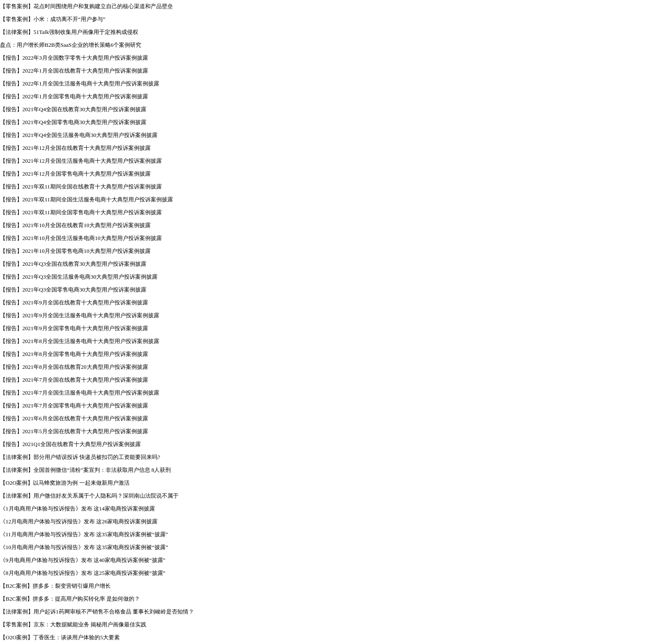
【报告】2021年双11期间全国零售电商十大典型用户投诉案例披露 (81, 212)
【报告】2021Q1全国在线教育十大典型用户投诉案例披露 (70, 444)
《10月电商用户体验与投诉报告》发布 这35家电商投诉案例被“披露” (84, 547)
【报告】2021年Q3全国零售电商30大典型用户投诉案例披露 (73, 290)
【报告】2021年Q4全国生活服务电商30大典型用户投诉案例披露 (79, 135)
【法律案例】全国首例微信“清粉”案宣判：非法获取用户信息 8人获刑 (85, 470)
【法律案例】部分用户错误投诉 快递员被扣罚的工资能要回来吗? (80, 457)
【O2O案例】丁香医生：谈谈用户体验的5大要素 (60, 637)
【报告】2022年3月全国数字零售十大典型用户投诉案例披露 (74, 58)
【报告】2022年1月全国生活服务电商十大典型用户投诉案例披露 (80, 84)
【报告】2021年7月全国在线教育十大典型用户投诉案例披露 (74, 380)
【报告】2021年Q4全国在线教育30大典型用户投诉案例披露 (73, 109)
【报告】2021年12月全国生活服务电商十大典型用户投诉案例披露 (81, 161)
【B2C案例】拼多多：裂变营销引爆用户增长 (55, 586)
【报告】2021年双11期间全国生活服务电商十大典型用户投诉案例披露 (86, 199)
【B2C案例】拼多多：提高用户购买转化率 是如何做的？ (70, 599)
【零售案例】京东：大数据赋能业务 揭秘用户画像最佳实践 (73, 624)
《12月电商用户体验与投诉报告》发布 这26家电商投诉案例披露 (79, 521)
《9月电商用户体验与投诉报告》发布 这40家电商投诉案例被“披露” (83, 560)
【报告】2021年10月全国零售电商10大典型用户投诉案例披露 (75, 251)
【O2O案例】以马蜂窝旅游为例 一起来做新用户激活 (65, 483)
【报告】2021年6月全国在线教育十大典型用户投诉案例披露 (74, 418)
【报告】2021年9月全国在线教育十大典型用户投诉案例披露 (74, 302)
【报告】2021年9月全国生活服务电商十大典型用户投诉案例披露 (80, 315)
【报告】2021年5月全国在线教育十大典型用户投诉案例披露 (74, 431)
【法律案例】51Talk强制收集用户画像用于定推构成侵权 (69, 32)
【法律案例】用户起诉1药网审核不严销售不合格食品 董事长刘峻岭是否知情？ (97, 612)
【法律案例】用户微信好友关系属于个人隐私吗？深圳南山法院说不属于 (89, 496)
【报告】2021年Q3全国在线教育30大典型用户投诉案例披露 (73, 264)
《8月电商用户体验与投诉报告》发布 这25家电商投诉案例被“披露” (83, 573)
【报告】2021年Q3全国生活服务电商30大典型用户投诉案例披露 (79, 277)
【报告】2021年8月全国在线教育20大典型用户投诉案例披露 (74, 367)
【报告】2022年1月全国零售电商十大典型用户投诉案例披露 (74, 96)
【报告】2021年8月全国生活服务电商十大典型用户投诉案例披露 (80, 341)
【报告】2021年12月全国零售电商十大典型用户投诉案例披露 (75, 174)
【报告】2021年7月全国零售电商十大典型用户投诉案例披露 (74, 406)
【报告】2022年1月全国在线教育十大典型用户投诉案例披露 (74, 71)
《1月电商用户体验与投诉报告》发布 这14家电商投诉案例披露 (77, 509)
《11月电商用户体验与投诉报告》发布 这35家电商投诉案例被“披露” (84, 534)
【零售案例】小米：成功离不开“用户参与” (53, 19)
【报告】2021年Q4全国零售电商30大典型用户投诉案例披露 (73, 122)
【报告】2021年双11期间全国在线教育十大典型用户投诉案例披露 (81, 187)
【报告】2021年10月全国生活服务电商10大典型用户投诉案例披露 (81, 238)
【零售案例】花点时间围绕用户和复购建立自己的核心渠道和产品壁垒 (86, 6)
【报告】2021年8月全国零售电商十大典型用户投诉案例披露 (74, 354)
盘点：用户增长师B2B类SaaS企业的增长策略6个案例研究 (71, 45)
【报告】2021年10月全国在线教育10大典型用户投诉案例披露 (75, 225)
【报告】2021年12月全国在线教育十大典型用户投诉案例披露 (75, 148)
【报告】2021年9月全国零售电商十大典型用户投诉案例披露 (74, 328)
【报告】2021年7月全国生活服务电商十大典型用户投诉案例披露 (80, 393)
